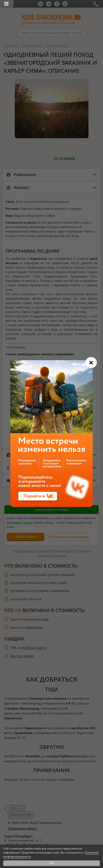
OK (52, 863)
